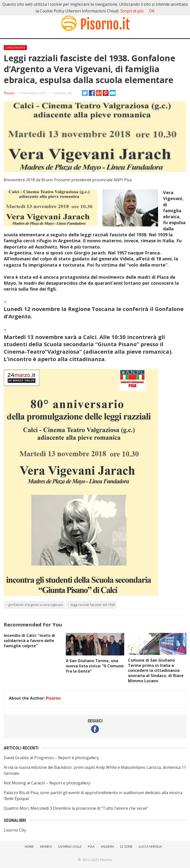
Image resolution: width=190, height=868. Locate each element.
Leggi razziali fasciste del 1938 (93, 605)
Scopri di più (132, 11)
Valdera (107, 846)
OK (152, 11)
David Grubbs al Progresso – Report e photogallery (51, 758)
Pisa (91, 846)
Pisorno (9, 93)
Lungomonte (15, 47)
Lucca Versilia (150, 846)
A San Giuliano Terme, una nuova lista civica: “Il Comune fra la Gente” (95, 666)
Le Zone (126, 846)
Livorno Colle (70, 846)
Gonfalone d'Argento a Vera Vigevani (36, 605)
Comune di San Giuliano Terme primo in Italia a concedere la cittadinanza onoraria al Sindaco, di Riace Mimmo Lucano (156, 670)
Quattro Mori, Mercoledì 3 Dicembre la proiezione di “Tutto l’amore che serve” (76, 808)
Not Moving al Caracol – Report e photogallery (47, 783)
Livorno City (15, 830)
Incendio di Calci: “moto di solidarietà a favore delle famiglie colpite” (29, 641)
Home (29, 846)
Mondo (46, 846)
